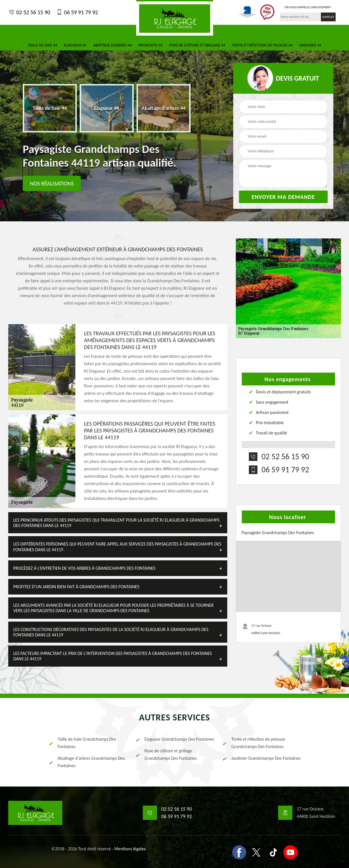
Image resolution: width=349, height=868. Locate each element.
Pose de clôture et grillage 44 (197, 45)
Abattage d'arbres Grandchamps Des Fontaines (86, 762)
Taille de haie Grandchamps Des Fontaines (82, 743)
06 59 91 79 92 (77, 12)
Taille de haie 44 (42, 45)
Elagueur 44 (75, 45)
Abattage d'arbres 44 (112, 45)
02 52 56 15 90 (29, 12)
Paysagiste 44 (150, 45)
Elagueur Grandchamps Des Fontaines (174, 739)
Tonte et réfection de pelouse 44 (262, 45)
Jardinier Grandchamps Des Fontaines (261, 758)
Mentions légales (130, 849)
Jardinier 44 (310, 45)
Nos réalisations (52, 183)
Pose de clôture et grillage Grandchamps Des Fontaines (166, 754)
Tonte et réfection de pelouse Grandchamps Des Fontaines (253, 743)
